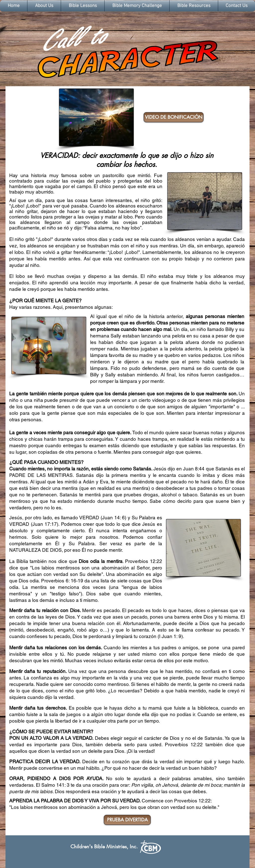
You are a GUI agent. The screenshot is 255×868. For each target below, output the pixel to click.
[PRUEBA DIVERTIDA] (127, 820)
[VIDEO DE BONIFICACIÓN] (174, 117)
